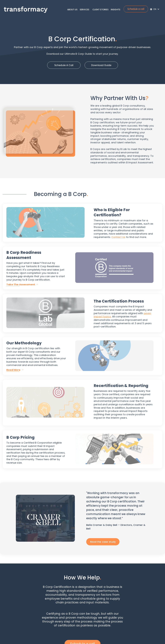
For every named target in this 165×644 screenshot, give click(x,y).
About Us (72, 10)
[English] (155, 9)
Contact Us (118, 237)
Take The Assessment (21, 284)
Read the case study (103, 542)
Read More (13, 370)
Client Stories (100, 10)
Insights (116, 10)
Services (85, 10)
